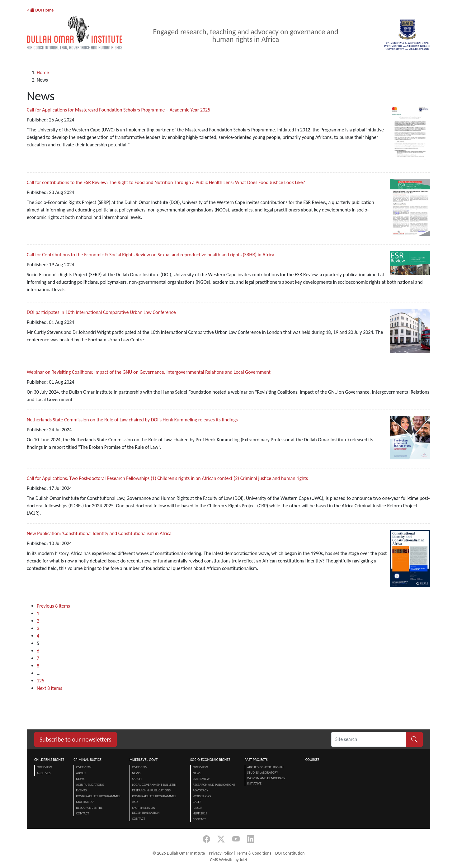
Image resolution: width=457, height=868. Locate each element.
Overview (44, 767)
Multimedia (85, 802)
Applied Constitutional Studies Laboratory (266, 770)
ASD (135, 802)
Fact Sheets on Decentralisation (146, 810)
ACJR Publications (90, 785)
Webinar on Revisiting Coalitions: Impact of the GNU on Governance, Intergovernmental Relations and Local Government (149, 372)
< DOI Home (40, 10)
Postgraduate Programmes (98, 796)
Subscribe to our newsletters (75, 739)
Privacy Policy (221, 853)
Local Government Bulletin (154, 785)
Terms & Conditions (254, 853)
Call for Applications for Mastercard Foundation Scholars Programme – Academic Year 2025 (118, 110)
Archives (44, 773)
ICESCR (198, 808)
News (80, 779)
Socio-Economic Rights (210, 760)
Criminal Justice (87, 760)
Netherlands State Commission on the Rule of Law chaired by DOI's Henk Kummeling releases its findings (132, 420)
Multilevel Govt (144, 760)
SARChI (137, 779)
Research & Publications (151, 790)
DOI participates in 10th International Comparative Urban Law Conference (101, 312)
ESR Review (201, 779)
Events (81, 790)
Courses (312, 760)
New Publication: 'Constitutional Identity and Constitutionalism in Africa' (100, 533)
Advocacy (200, 790)
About (81, 773)
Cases (197, 802)
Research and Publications (214, 785)
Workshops (202, 796)
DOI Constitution (290, 853)
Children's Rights (49, 760)
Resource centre (89, 808)
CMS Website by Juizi (228, 860)
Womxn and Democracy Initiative (266, 781)
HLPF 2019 (200, 813)
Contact (82, 813)
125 (40, 681)
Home (43, 72)
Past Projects (256, 760)
